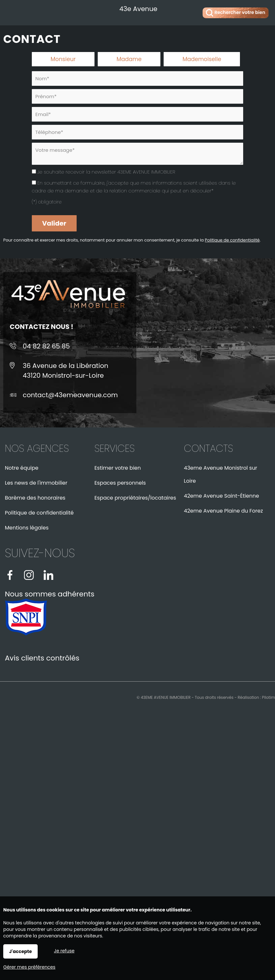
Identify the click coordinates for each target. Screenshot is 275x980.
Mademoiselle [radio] (202, 59)
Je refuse (64, 951)
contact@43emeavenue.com (70, 395)
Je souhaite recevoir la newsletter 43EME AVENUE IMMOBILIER (106, 172)
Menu (12, 12)
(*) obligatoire (47, 202)
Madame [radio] (129, 59)
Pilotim (269, 697)
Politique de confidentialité (232, 240)
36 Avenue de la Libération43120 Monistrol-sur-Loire (66, 371)
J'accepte (20, 951)
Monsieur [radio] (63, 59)
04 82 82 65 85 (46, 346)
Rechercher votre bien (236, 13)
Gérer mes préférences (29, 967)
